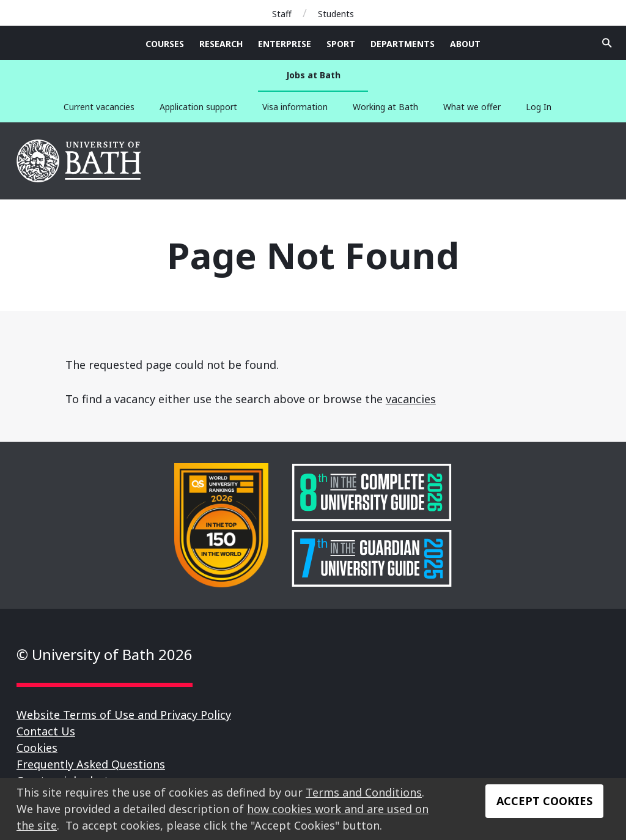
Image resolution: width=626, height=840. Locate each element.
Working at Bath (385, 107)
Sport (341, 44)
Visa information (295, 107)
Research (221, 44)
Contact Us (46, 731)
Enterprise (285, 44)
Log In (539, 107)
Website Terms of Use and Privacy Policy (124, 715)
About (465, 44)
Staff (282, 14)
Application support (198, 107)
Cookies (37, 748)
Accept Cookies (544, 801)
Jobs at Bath (313, 75)
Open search (607, 43)
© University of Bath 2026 (105, 654)
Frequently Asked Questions (91, 764)
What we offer (472, 107)
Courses (165, 44)
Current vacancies (99, 107)
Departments (403, 44)
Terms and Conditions (364, 792)
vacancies (411, 399)
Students (336, 14)
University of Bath (80, 161)
